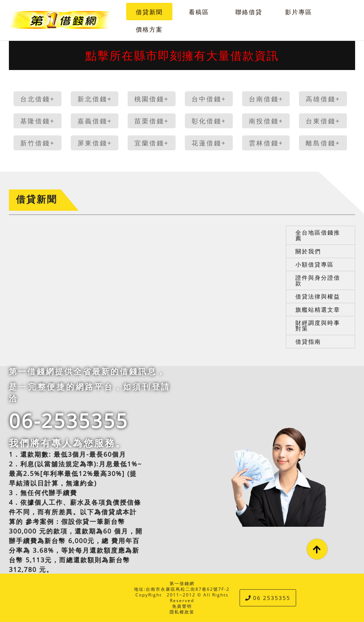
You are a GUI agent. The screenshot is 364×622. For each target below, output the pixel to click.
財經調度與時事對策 (318, 326)
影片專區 (299, 12)
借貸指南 (308, 342)
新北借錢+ (95, 99)
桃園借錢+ (152, 99)
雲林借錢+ (266, 143)
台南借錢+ (266, 99)
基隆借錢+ (38, 121)
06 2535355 (268, 598)
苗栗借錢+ (152, 121)
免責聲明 (182, 606)
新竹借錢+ (38, 143)
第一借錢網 (182, 583)
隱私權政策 (182, 612)
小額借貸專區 (315, 264)
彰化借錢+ (209, 121)
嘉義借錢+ (95, 121)
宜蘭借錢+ (152, 143)
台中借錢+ (209, 99)
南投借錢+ (266, 121)
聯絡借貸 (249, 12)
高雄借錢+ (323, 99)
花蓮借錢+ (209, 143)
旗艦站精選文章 (318, 310)
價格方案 (149, 29)
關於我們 (308, 251)
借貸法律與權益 (318, 296)
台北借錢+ (38, 99)
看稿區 (199, 12)
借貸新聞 (149, 12)
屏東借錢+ (95, 143)
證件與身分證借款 (318, 280)
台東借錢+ (323, 121)
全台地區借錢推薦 (318, 235)
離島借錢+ (323, 143)
